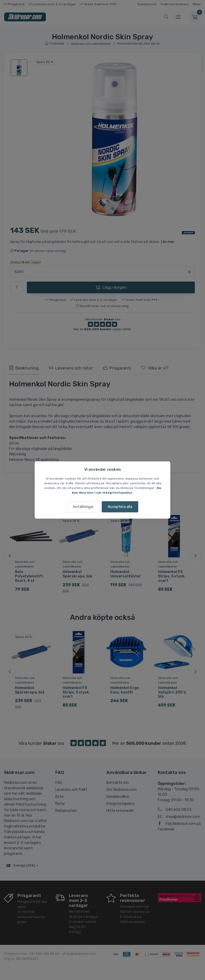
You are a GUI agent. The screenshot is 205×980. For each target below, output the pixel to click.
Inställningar (83, 507)
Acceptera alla (120, 507)
